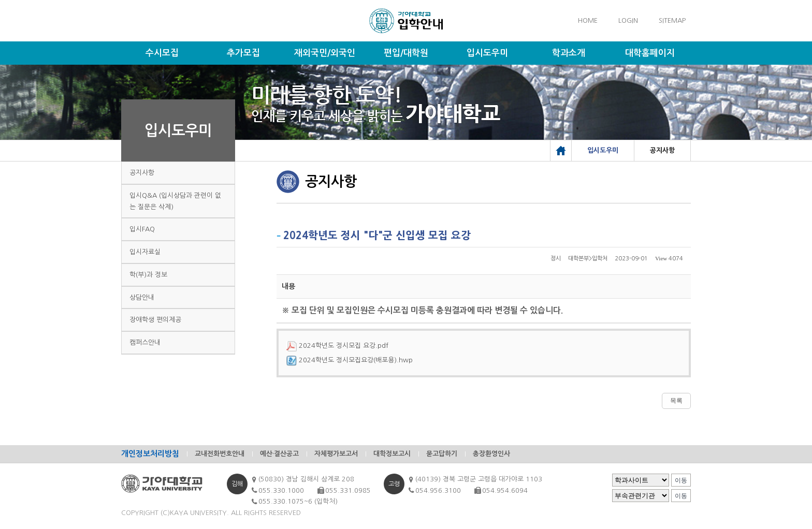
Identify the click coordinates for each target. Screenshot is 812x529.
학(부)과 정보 (148, 275)
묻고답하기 (442, 454)
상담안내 (142, 297)
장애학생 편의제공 (155, 320)
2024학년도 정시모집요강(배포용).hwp (350, 360)
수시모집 (162, 53)
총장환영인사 (491, 454)
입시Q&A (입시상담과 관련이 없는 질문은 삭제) (175, 201)
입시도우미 (487, 53)
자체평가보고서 (336, 454)
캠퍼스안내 (145, 342)
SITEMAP (672, 20)
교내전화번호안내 (220, 454)
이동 (681, 480)
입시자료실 (145, 252)
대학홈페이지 (650, 53)
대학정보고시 (392, 454)
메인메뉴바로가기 (0, 0)
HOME (588, 20)
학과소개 (569, 53)
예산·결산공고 (279, 454)
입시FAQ (142, 229)
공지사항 (142, 173)
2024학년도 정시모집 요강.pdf (337, 346)
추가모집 (243, 53)
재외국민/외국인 (325, 53)
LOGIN (628, 20)
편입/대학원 (406, 53)
